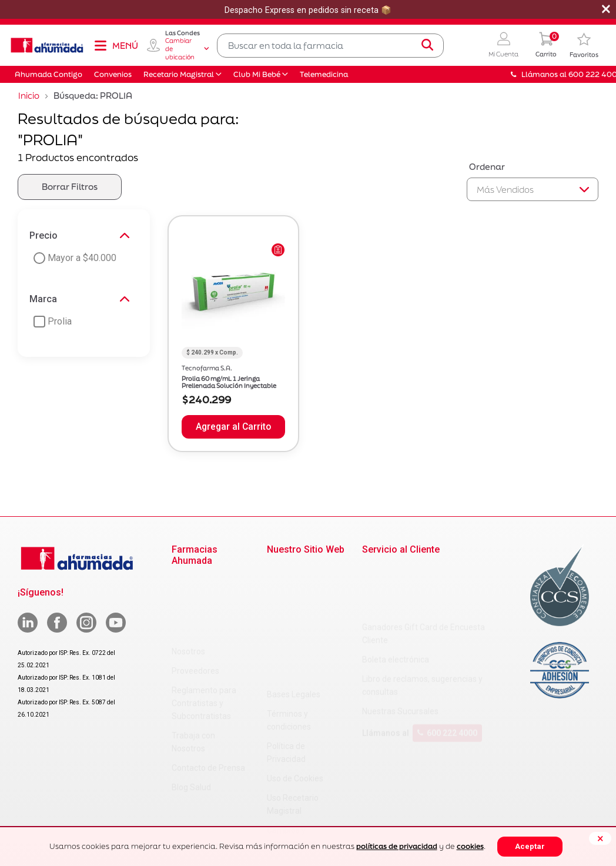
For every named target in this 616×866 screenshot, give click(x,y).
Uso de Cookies (295, 655)
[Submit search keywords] (427, 45)
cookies (470, 846)
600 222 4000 (447, 677)
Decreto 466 (289, 758)
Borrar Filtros (70, 187)
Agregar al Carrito (233, 427)
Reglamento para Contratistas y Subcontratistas (204, 634)
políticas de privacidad (397, 846)
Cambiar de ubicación (187, 49)
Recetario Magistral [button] (179, 74)
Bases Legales (294, 571)
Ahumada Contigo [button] (48, 74)
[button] (503, 46)
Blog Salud (191, 718)
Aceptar (530, 846)
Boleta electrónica (396, 603)
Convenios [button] (113, 74)
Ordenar (487, 167)
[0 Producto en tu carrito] (546, 46)
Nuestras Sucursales (400, 655)
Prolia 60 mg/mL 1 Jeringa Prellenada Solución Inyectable (229, 382)
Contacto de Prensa (208, 698)
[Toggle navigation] (116, 45)
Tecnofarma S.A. (207, 368)
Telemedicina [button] (324, 74)
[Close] (600, 838)
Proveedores (195, 601)
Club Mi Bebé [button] (257, 74)
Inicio (29, 96)
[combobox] (330, 46)
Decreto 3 (285, 739)
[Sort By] (533, 189)
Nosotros (188, 582)
